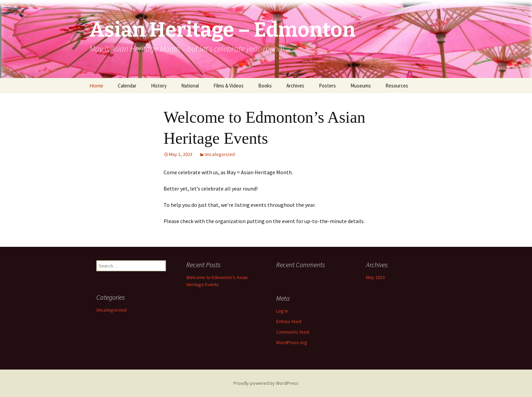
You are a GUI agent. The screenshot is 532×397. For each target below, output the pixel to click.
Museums (361, 86)
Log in (282, 311)
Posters (327, 86)
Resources (397, 86)
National (190, 86)
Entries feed (289, 321)
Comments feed (293, 332)
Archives (295, 86)
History (159, 86)
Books (265, 86)
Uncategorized (220, 154)
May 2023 (375, 277)
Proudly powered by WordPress (266, 383)
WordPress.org (292, 342)
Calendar (127, 86)
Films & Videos (229, 86)
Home (96, 86)
